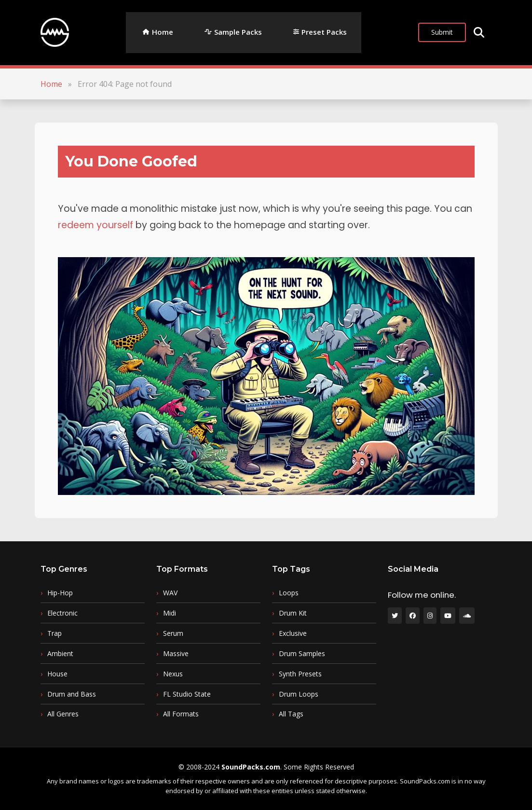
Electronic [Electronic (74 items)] (62, 613)
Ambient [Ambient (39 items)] (60, 654)
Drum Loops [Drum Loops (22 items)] (299, 694)
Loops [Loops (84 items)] (289, 593)
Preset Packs (324, 32)
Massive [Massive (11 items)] (176, 654)
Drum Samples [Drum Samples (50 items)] (302, 654)
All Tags (291, 714)
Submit (442, 32)
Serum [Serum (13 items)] (173, 633)
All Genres (63, 714)
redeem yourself (95, 225)
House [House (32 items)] (57, 674)
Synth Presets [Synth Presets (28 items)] (300, 674)
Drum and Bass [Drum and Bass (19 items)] (72, 694)
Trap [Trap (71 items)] (55, 633)
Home (163, 32)
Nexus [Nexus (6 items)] (173, 674)
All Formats (181, 714)
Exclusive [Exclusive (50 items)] (293, 633)
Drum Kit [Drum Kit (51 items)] (293, 613)
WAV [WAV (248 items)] (170, 593)
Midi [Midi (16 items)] (170, 613)
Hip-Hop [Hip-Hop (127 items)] (60, 593)
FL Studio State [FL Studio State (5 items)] (187, 694)
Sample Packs (238, 32)
